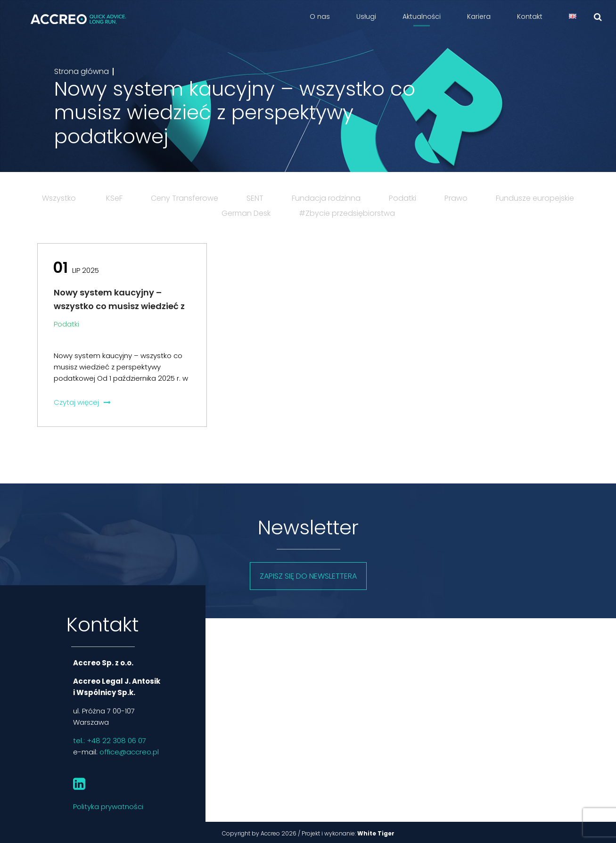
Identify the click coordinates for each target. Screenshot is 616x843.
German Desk (246, 213)
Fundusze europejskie (535, 198)
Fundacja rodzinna (326, 198)
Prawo (456, 198)
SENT (255, 198)
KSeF (114, 198)
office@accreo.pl (129, 752)
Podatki (402, 198)
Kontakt (530, 16)
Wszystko (59, 198)
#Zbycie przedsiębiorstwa (347, 213)
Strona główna (82, 72)
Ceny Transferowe (185, 198)
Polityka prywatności (108, 806)
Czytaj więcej (82, 402)
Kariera (479, 16)
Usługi (366, 16)
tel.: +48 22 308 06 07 (110, 741)
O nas (320, 16)
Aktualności (422, 16)
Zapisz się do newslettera (308, 576)
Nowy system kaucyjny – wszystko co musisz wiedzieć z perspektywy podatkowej (119, 306)
